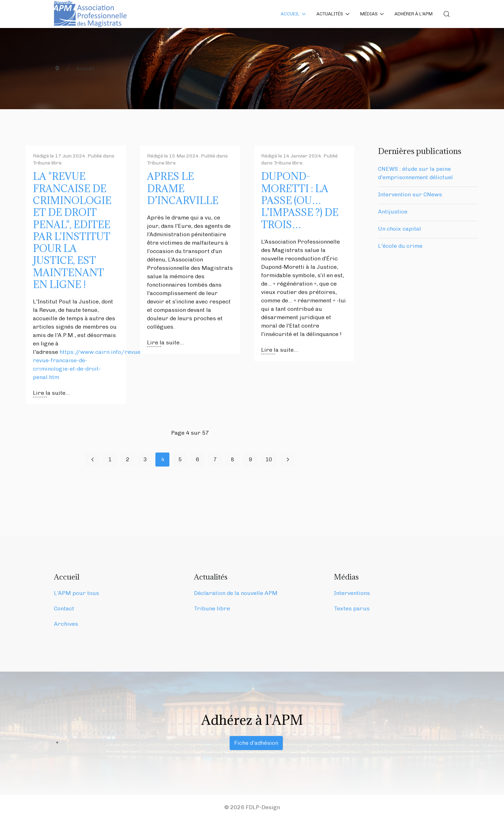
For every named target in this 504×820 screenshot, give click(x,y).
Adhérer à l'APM (414, 14)
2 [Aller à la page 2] (128, 460)
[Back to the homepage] (92, 14)
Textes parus (352, 608)
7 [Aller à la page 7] (215, 460)
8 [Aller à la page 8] (233, 460)
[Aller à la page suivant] (288, 460)
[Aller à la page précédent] (92, 460)
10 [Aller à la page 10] (269, 460)
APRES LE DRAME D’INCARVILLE (183, 188)
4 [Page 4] (163, 460)
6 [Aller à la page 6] (198, 460)
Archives (66, 624)
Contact (64, 608)
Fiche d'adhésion (256, 743)
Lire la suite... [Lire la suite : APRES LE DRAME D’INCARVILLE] (165, 342)
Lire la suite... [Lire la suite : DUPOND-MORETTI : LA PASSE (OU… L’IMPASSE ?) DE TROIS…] (279, 350)
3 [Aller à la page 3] (145, 460)
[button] (447, 14)
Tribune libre (47, 163)
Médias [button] (372, 14)
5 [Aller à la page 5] (180, 460)
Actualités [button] (333, 14)
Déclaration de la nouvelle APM (236, 593)
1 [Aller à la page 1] (110, 460)
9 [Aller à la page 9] (250, 460)
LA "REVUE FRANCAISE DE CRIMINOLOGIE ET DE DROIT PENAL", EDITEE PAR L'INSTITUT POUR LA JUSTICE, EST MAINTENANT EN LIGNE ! (72, 230)
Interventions (352, 593)
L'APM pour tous (76, 593)
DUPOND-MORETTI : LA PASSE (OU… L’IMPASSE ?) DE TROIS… (300, 200)
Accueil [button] (293, 14)
